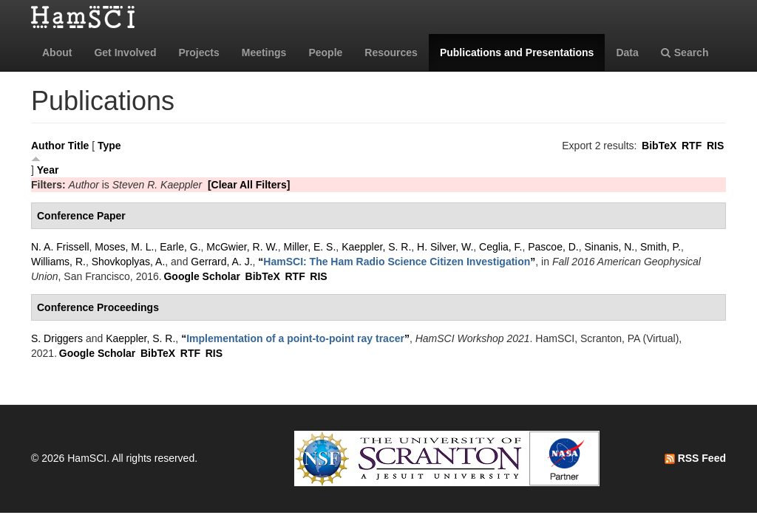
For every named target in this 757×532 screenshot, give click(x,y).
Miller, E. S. (310, 247)
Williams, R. (58, 262)
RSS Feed (695, 458)
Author (48, 146)
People (325, 52)
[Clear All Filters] (249, 185)
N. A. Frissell (60, 247)
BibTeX (659, 146)
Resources (391, 52)
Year (48, 170)
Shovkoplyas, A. (129, 262)
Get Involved (125, 52)
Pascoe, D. (553, 247)
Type (109, 146)
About (57, 52)
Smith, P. (661, 247)
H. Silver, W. (445, 247)
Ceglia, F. (500, 247)
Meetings (264, 52)
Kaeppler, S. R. (376, 247)
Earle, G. (180, 247)
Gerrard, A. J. (221, 262)
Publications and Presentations (517, 52)
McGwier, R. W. (242, 247)
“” (397, 262)
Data (627, 52)
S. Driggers (57, 338)
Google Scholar (201, 276)
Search (685, 52)
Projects (198, 52)
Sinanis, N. (610, 247)
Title (79, 146)
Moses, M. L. (124, 247)
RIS (715, 146)
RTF (692, 146)
